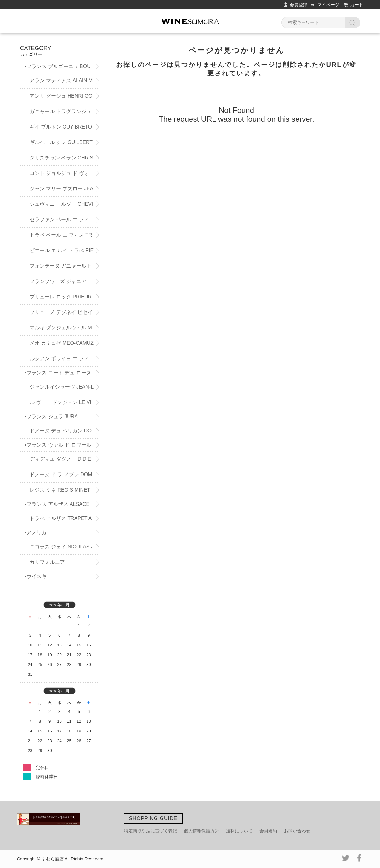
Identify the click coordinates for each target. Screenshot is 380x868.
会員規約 (268, 831)
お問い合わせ (297, 831)
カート (357, 5)
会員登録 (298, 5)
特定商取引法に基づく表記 (150, 831)
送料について (239, 831)
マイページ (328, 5)
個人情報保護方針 (201, 831)
